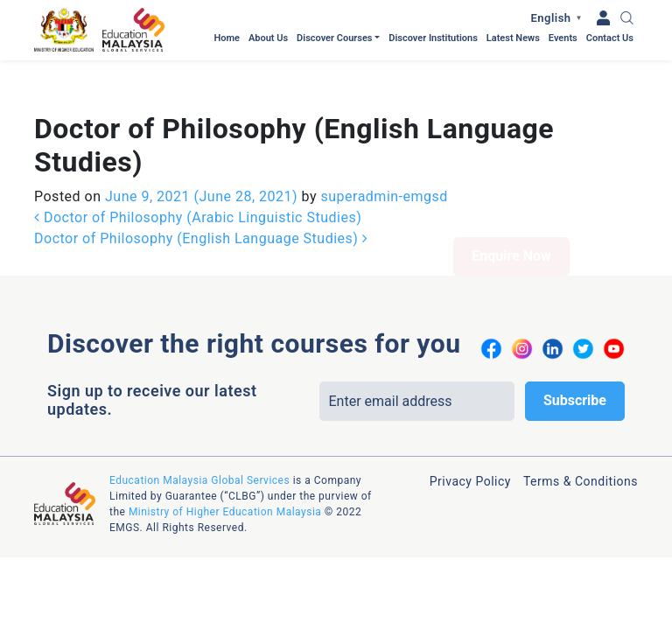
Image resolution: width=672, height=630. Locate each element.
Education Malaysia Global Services (199, 420)
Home (227, 38)
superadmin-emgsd (382, 136)
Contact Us (610, 38)
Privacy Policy (470, 421)
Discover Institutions (433, 38)
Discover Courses (334, 38)
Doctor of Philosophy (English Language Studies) (201, 178)
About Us (268, 38)
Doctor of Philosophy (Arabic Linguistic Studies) (198, 157)
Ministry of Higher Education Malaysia (225, 451)
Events (563, 38)
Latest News (513, 38)
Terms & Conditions (581, 421)
